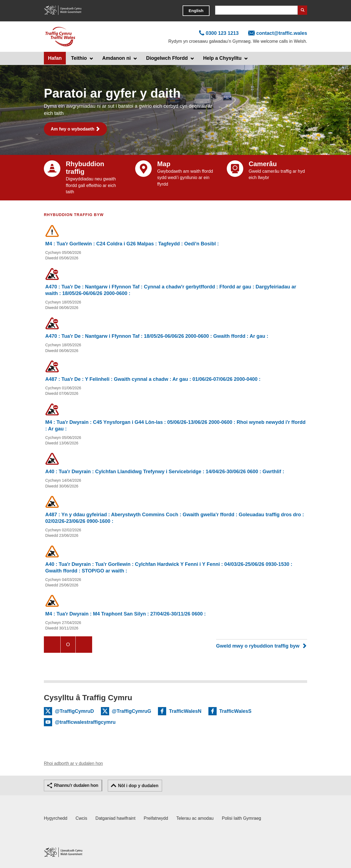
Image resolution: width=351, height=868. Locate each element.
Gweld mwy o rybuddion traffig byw (258, 646)
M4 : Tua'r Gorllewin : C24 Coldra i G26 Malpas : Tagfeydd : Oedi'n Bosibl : (132, 244)
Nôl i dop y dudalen (138, 786)
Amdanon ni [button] (117, 58)
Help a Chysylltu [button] (222, 58)
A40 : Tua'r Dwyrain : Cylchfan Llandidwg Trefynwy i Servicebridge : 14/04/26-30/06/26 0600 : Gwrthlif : (165, 472)
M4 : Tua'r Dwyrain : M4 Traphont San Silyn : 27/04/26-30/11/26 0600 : (125, 614)
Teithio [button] (79, 58)
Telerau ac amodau (195, 818)
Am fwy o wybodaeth (73, 129)
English (196, 11)
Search (302, 10)
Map (164, 164)
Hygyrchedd (56, 818)
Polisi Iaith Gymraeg (241, 818)
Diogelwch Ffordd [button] (167, 58)
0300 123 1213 (222, 33)
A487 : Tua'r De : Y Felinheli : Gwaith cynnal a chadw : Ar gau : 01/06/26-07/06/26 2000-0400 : (153, 379)
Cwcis (81, 818)
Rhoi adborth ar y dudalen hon (73, 763)
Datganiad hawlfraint (115, 818)
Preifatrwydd (156, 818)
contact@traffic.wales (282, 33)
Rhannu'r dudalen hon (76, 785)
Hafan (55, 58)
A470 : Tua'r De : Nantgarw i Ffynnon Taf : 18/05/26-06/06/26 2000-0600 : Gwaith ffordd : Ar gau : (157, 336)
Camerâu (263, 164)
